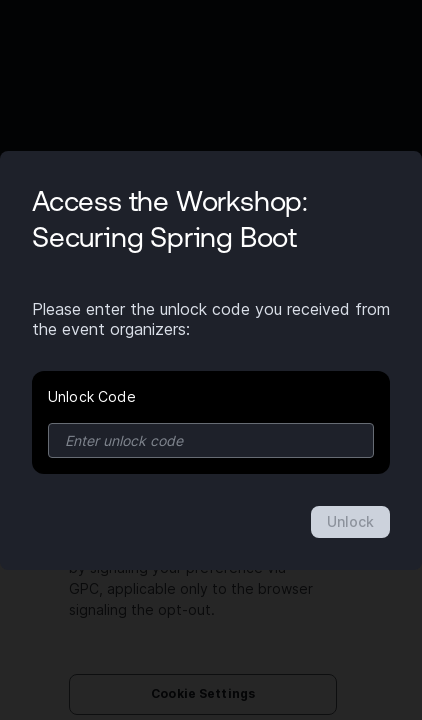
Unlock (350, 521)
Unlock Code (92, 396)
